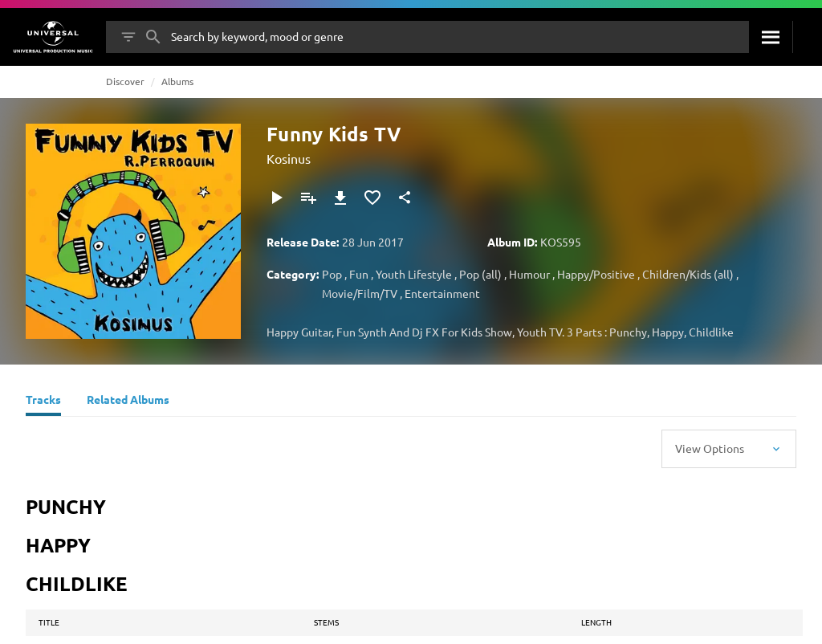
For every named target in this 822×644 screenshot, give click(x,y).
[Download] (340, 198)
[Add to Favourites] (372, 198)
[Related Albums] (128, 401)
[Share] (405, 198)
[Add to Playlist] (308, 198)
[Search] (771, 37)
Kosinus (289, 158)
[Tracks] (43, 401)
